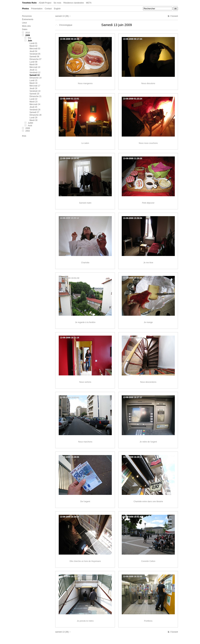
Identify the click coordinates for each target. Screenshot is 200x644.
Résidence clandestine (74, 3)
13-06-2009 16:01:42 (70, 278)
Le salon (85, 143)
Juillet (30, 123)
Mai (30, 38)
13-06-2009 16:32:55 (133, 576)
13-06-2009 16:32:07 (70, 576)
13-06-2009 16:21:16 (70, 338)
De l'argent (85, 501)
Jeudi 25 (33, 107)
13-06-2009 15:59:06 (133, 218)
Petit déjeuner (148, 203)
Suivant (175, 16)
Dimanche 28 (35, 115)
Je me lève (148, 263)
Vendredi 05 (35, 54)
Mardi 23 (33, 102)
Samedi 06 (34, 57)
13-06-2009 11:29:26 (133, 158)
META (89, 3)
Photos (25, 9)
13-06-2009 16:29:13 (133, 457)
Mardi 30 (33, 120)
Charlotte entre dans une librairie (148, 501)
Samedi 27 (34, 112)
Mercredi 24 (35, 104)
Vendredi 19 (35, 91)
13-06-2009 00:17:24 (133, 39)
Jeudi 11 (33, 70)
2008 (28, 128)
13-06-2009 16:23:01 (70, 397)
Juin (30, 41)
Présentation (37, 9)
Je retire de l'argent (148, 442)
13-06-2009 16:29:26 (70, 517)
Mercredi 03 (35, 49)
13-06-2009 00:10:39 (70, 39)
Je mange (148, 322)
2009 (28, 35)
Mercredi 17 (35, 86)
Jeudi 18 (33, 88)
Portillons (148, 621)
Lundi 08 (33, 62)
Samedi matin (85, 203)
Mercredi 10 (35, 67)
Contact (48, 9)
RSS (24, 136)
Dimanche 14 (35, 78)
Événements (28, 19)
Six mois (57, 3)
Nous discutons (148, 83)
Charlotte (85, 263)
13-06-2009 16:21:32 (133, 338)
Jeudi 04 (33, 51)
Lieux (24, 23)
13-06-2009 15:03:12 (70, 218)
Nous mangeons (85, 83)
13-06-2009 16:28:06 (70, 457)
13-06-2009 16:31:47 (133, 517)
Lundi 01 (33, 43)
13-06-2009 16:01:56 (133, 278)
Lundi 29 (33, 118)
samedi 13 (60, 16)
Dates (25, 29)
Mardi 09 (33, 65)
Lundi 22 (33, 99)
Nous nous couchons (148, 143)
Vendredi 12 (35, 72)
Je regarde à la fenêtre (85, 322)
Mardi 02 (33, 46)
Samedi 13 (34, 75)
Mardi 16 (33, 83)
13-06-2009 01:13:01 (70, 99)
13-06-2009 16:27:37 (133, 397)
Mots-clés (26, 26)
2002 (28, 131)
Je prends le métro (85, 621)
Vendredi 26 (35, 110)
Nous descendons (148, 382)
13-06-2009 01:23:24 (133, 99)
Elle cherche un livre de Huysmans (85, 561)
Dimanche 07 (35, 59)
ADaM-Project (45, 3)
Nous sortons (85, 382)
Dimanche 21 (35, 96)
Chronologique (64, 25)
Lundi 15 (33, 80)
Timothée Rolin (29, 3)
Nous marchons (85, 442)
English (57, 9)
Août (30, 126)
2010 (28, 33)
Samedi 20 (34, 94)
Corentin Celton (148, 561)
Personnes (27, 16)
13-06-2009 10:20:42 (70, 158)
